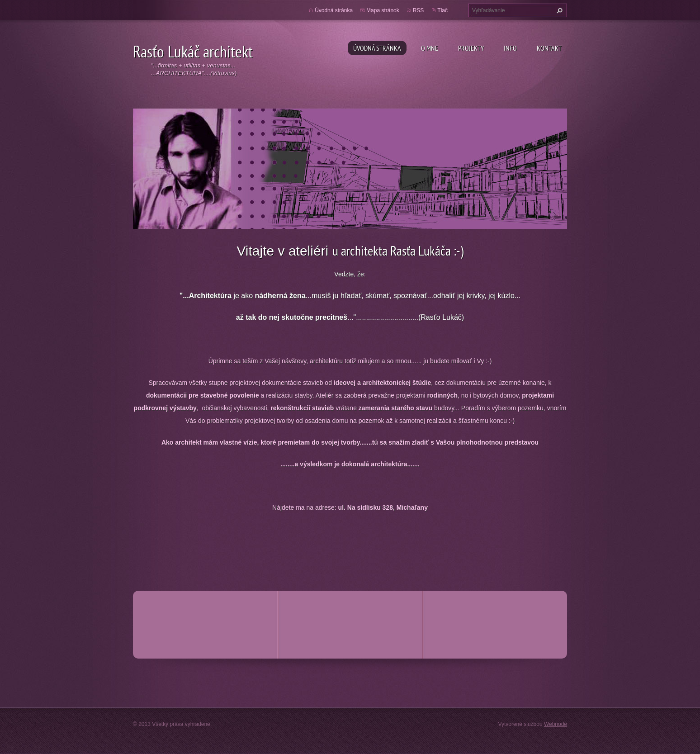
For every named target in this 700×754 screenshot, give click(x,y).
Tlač (442, 10)
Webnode (556, 724)
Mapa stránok (383, 10)
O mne (430, 48)
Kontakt (549, 48)
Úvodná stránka (377, 48)
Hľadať (558, 10)
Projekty (471, 48)
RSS (419, 10)
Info (510, 48)
